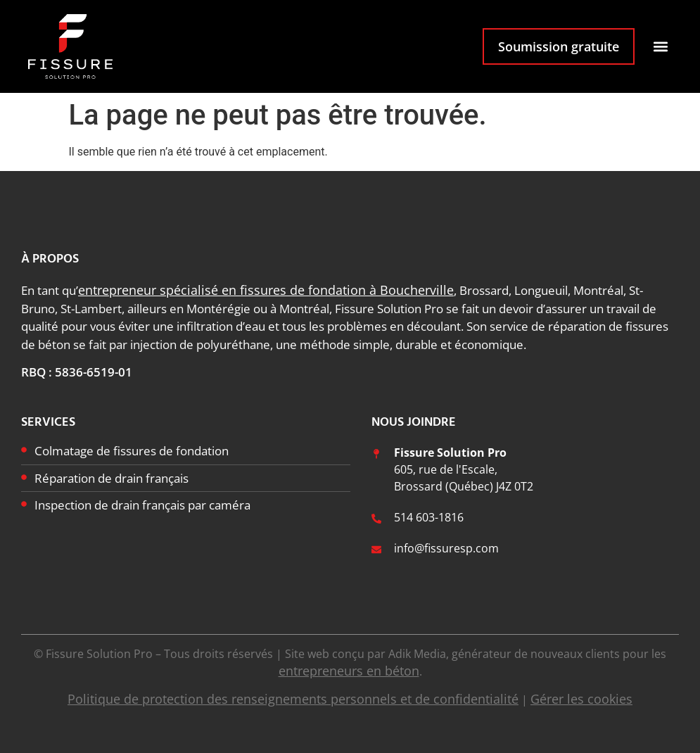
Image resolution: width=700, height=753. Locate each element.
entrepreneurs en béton (349, 671)
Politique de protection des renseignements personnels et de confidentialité (293, 699)
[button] (660, 47)
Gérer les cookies (581, 699)
